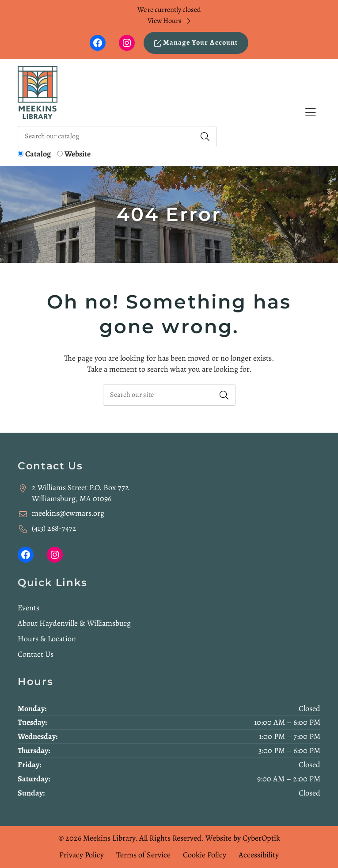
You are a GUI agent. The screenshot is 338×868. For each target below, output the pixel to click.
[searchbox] (169, 395)
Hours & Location (47, 639)
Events (28, 608)
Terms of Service (143, 855)
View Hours (169, 21)
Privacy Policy (82, 855)
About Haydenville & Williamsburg (74, 623)
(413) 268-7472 (54, 528)
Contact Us (36, 654)
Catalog (38, 154)
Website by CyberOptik (243, 838)
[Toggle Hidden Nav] (310, 112)
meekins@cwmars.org (68, 513)
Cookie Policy (205, 855)
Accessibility (259, 855)
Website (78, 154)
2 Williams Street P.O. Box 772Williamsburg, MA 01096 (80, 493)
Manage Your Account (196, 42)
